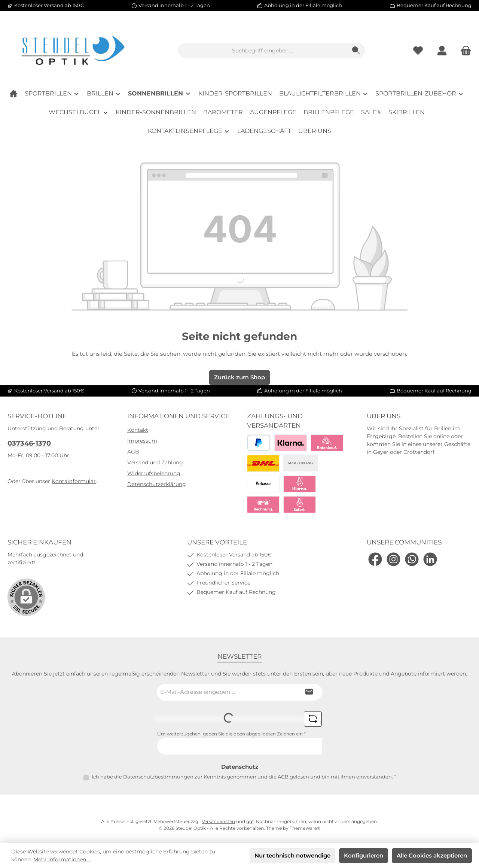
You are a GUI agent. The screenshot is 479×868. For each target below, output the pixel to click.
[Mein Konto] (442, 51)
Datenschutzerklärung (157, 484)
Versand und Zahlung (155, 462)
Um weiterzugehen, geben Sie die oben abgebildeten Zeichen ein (231, 734)
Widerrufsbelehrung (154, 473)
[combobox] (263, 51)
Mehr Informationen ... (62, 859)
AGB (133, 452)
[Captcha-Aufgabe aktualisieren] (313, 719)
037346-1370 (29, 443)
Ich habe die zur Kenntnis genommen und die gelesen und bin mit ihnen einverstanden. (244, 777)
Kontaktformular (74, 481)
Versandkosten (218, 821)
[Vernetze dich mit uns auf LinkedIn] (430, 559)
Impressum (142, 441)
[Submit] (309, 692)
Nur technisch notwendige (292, 855)
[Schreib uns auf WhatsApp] (412, 559)
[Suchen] (356, 51)
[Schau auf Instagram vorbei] (393, 559)
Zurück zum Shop (239, 377)
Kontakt (138, 430)
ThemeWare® (305, 828)
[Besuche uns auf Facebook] (375, 559)
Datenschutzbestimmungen (158, 777)
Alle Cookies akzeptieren (432, 855)
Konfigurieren (364, 855)
